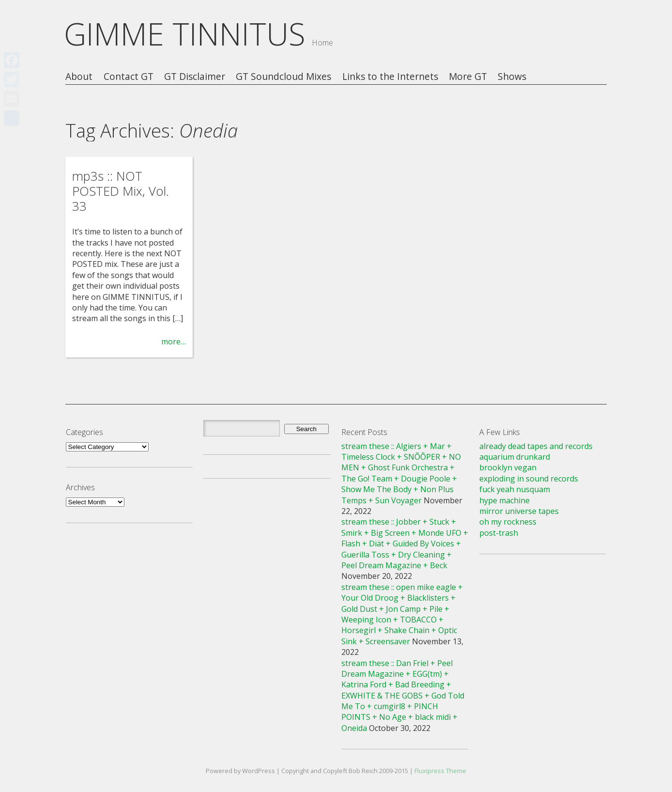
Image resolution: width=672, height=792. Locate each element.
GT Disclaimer (195, 77)
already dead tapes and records (536, 446)
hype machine (504, 500)
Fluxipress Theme (440, 771)
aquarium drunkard (515, 457)
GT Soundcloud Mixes (283, 77)
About (79, 77)
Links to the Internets (390, 77)
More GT (468, 77)
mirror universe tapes (519, 511)
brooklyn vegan (508, 467)
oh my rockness (508, 522)
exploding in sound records (529, 479)
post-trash (499, 533)
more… (174, 342)
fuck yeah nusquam (515, 489)
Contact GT (129, 77)
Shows (512, 77)
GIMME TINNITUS (185, 34)
